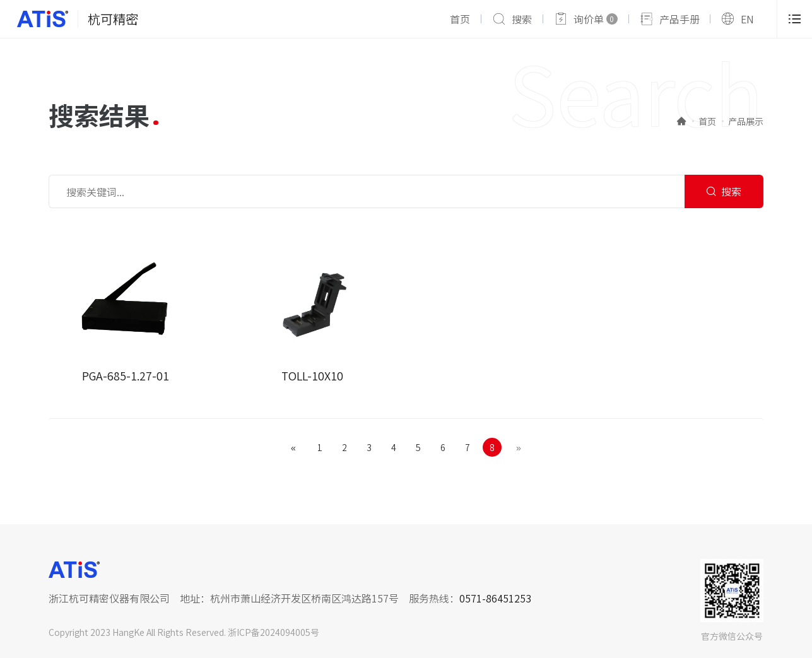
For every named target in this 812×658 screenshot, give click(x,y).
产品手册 (680, 19)
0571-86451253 (495, 598)
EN (747, 19)
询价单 (596, 19)
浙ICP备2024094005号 (274, 632)
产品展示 (746, 121)
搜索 (522, 19)
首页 (460, 19)
